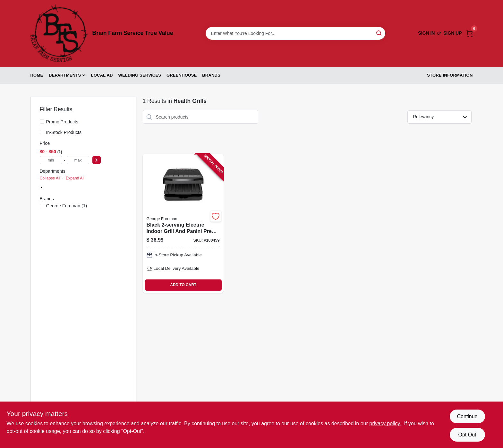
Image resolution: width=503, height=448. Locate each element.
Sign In (426, 33)
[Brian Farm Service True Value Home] (59, 33)
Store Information (450, 75)
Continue (467, 416)
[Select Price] (97, 160)
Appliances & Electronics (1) (72, 188)
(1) (67, 206)
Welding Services (140, 75)
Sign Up (453, 33)
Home (37, 75)
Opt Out (467, 435)
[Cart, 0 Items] (470, 33)
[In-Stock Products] (42, 132)
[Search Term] (295, 33)
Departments (65, 75)
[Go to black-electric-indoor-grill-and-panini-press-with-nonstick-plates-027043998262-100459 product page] (183, 223)
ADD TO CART (183, 285)
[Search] (379, 33)
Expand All (75, 178)
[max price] (78, 160)
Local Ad (102, 75)
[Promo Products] (42, 121)
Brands (211, 75)
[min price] (51, 160)
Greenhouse (182, 75)
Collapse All (50, 178)
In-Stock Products (64, 132)
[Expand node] (42, 187)
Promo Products (62, 122)
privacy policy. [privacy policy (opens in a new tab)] (385, 423)
